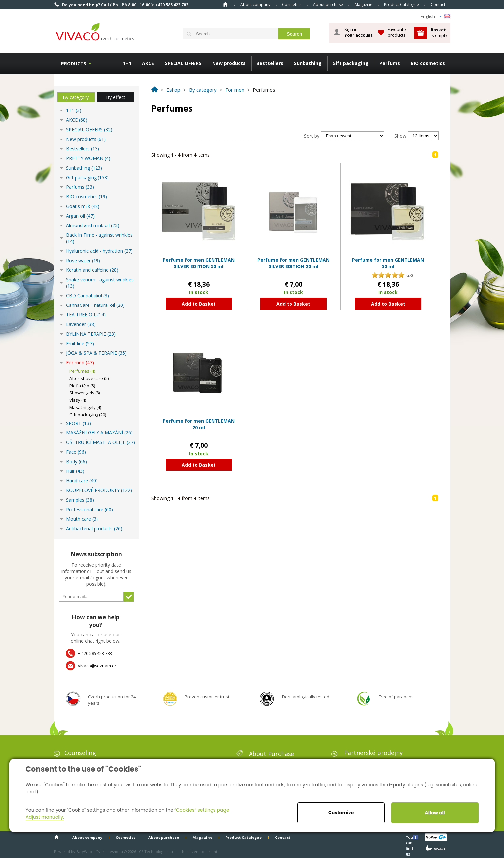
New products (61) (86, 139)
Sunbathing (308, 63)
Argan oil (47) (80, 216)
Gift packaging (350, 63)
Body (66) (77, 461)
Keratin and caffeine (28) (92, 270)
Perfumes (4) (82, 371)
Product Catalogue (402, 4)
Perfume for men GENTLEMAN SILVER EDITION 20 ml (293, 263)
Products (74, 64)
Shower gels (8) (85, 393)
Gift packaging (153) (87, 177)
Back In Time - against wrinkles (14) (99, 238)
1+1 (127, 63)
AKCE (148, 63)
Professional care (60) (90, 509)
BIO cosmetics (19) (87, 197)
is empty (439, 33)
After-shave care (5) (89, 378)
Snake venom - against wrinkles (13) (100, 283)
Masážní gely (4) (85, 407)
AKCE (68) (77, 120)
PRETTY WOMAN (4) (88, 158)
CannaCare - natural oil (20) (95, 305)
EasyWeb (84, 852)
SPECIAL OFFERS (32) (89, 129)
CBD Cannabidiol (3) (88, 295)
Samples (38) (80, 500)
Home (225, 4)
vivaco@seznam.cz (97, 666)
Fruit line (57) (80, 343)
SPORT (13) (78, 423)
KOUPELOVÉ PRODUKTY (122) (99, 490)
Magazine (364, 4)
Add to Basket (199, 304)
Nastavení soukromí (200, 852)
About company (255, 4)
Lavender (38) (81, 324)
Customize (341, 813)
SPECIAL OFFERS (183, 63)
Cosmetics (292, 4)
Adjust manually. (45, 817)
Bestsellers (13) (83, 149)
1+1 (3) (74, 110)
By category (76, 97)
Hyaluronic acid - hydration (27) (99, 251)
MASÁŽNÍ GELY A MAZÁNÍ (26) (99, 433)
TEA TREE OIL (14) (86, 315)
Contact (438, 4)
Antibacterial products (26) (94, 529)
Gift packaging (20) (88, 415)
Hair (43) (75, 471)
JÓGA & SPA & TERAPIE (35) (96, 353)
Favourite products (397, 32)
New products (229, 63)
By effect (116, 97)
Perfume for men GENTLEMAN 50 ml (388, 263)
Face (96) (76, 452)
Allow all (435, 813)
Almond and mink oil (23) (93, 225)
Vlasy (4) (78, 400)
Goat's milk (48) (83, 206)
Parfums (390, 63)
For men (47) (80, 363)
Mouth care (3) (82, 519)
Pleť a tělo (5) (82, 386)
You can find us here (410, 837)
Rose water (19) (83, 260)
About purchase (328, 4)
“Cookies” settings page (202, 810)
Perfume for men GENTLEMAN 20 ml (199, 424)
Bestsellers (270, 63)
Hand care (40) (82, 481)
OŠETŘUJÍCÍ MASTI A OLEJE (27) (100, 442)
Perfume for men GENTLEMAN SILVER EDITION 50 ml (199, 263)
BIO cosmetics (428, 63)
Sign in (359, 32)
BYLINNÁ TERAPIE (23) (91, 334)
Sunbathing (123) (84, 168)
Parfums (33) (80, 187)
